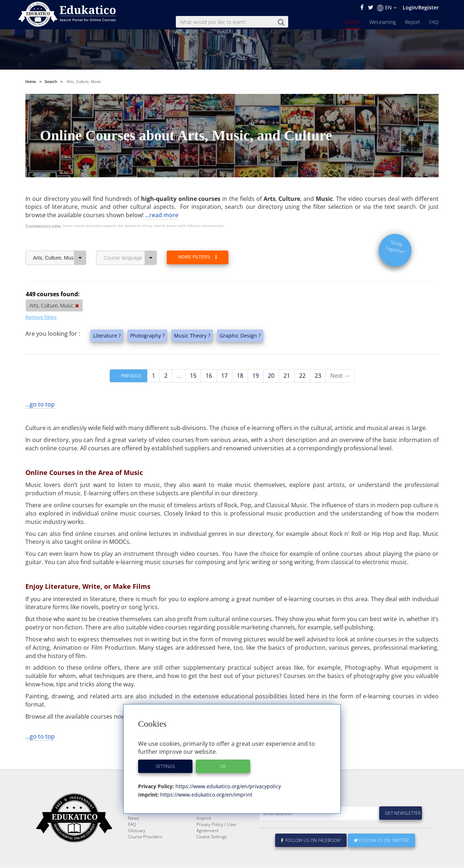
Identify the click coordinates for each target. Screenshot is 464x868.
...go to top (40, 404)
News (134, 836)
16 (209, 376)
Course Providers (145, 854)
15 (193, 376)
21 (287, 376)
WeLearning (383, 22)
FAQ (434, 22)
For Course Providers (217, 829)
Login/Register (421, 7)
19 (256, 376)
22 (302, 376)
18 (240, 376)
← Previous (129, 376)
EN (387, 8)
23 (318, 376)
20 (271, 376)
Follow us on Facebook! (311, 858)
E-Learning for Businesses (222, 823)
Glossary (137, 848)
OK (223, 766)
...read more (162, 215)
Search (353, 22)
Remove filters (41, 317)
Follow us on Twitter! (382, 858)
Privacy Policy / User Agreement (217, 845)
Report (413, 22)
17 (224, 376)
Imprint (204, 836)
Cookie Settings (212, 854)
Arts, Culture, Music (60, 258)
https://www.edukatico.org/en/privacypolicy (227, 786)
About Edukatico (212, 817)
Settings (165, 766)
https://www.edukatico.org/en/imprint (206, 795)
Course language (130, 258)
